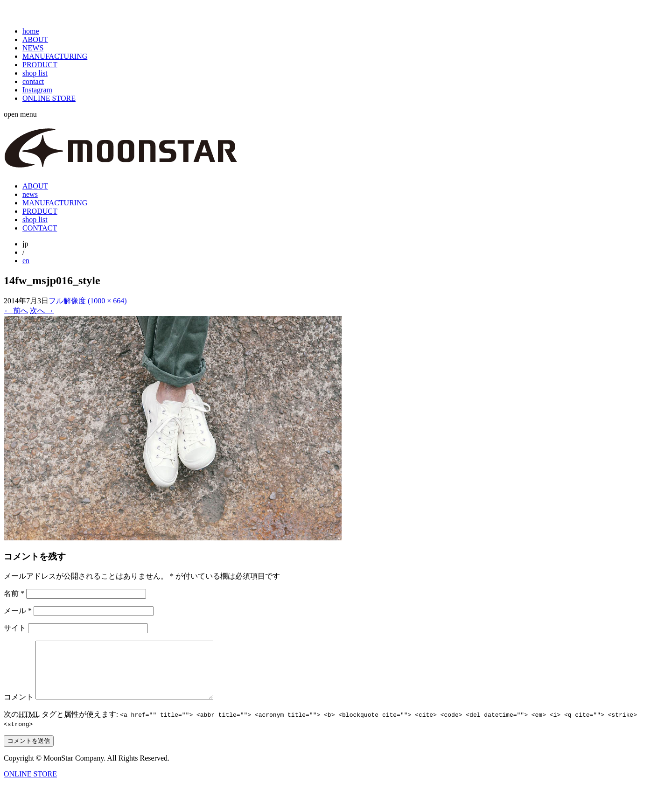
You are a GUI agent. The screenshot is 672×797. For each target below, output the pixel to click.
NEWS (33, 48)
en (26, 261)
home (31, 31)
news (30, 194)
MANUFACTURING (55, 56)
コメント (19, 708)
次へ (42, 311)
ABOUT (35, 39)
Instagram (37, 90)
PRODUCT (40, 65)
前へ (16, 311)
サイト (15, 628)
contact (33, 81)
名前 (14, 593)
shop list (35, 73)
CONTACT (40, 228)
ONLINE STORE (49, 98)
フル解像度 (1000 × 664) (88, 301)
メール (18, 611)
